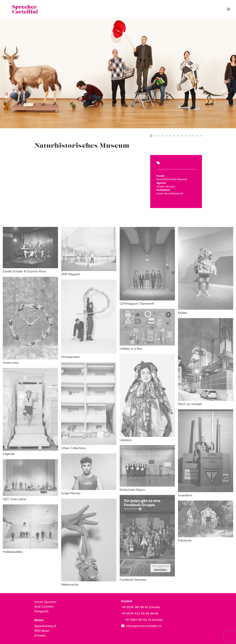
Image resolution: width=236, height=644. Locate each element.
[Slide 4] (163, 136)
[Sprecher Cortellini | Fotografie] (19, 9)
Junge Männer (71, 493)
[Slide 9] (182, 136)
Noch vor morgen (190, 404)
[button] (30, 248)
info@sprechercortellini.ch (144, 626)
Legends (9, 454)
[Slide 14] (201, 136)
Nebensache (70, 585)
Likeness (126, 440)
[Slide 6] (170, 136)
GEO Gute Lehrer (15, 499)
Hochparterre (70, 357)
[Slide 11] (190, 136)
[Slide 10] (186, 136)
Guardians (185, 496)
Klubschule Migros (132, 490)
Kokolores (185, 541)
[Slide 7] (174, 136)
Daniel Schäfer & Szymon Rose (24, 272)
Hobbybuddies (13, 552)
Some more (11, 363)
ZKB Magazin (71, 274)
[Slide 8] (178, 136)
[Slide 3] (159, 136)
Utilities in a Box (131, 349)
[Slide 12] (193, 136)
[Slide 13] (197, 136)
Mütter (183, 313)
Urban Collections (73, 448)
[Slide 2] (155, 136)
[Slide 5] (166, 136)
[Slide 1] (151, 136)
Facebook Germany (133, 580)
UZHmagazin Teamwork (137, 304)
